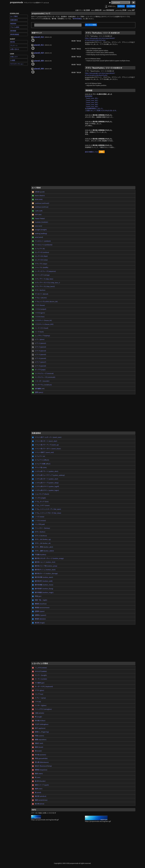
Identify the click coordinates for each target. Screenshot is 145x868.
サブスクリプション (17, 64)
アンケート (14, 46)
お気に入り (14, 57)
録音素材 (13, 24)
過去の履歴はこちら (92, 152)
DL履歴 (13, 60)
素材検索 (13, 31)
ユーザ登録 (131, 6)
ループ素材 (14, 16)
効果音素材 (14, 20)
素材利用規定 (15, 34)
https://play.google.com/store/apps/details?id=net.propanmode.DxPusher (100, 39)
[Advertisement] (83, 171)
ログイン (121, 6)
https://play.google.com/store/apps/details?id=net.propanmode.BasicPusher (100, 74)
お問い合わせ (15, 49)
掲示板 (13, 42)
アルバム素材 (15, 27)
